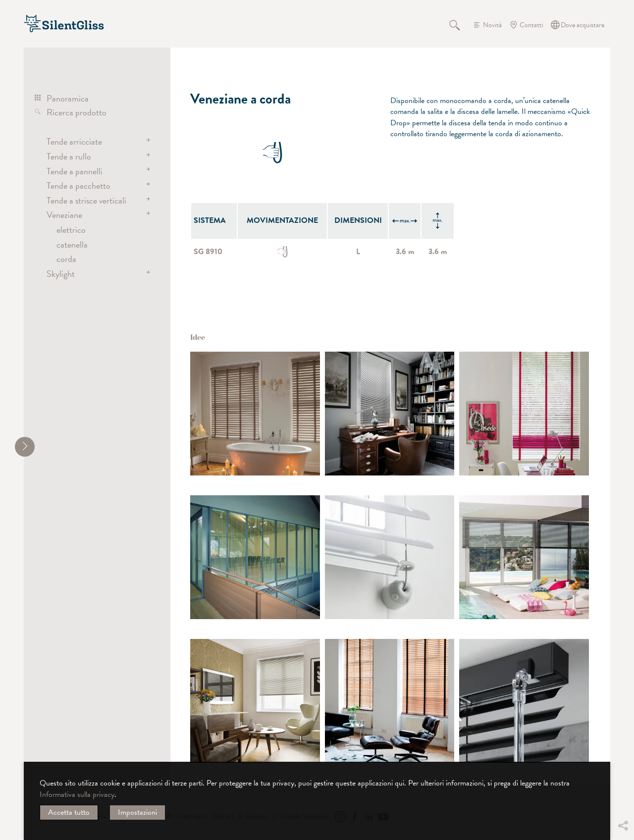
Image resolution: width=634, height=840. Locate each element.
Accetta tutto (69, 812)
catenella (72, 244)
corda (66, 259)
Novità (492, 25)
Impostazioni (137, 812)
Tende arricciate (74, 141)
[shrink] (25, 447)
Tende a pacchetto (79, 185)
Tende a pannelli (75, 171)
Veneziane (64, 215)
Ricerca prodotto (77, 112)
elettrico (71, 230)
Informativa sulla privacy (77, 794)
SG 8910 (208, 252)
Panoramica (68, 98)
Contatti (531, 25)
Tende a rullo (69, 156)
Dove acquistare (582, 25)
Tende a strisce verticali (86, 200)
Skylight (61, 274)
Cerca (460, 25)
